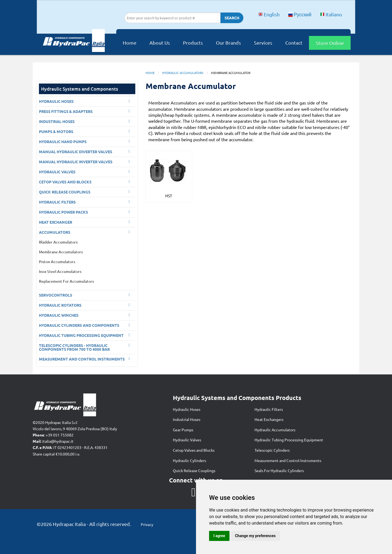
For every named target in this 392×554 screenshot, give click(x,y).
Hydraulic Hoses (187, 409)
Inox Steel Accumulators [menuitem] (60, 271)
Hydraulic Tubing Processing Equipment (289, 440)
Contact (294, 43)
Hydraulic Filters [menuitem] (57, 202)
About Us (160, 43)
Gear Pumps (183, 430)
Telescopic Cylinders (272, 450)
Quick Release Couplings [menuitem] (65, 192)
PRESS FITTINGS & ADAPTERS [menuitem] (66, 111)
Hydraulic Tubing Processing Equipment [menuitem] (81, 335)
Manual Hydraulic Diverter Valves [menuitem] (76, 152)
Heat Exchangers (269, 419)
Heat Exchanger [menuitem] (56, 222)
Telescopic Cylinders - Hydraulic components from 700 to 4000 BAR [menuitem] (74, 347)
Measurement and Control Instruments (288, 460)
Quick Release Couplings (194, 470)
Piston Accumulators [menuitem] (57, 262)
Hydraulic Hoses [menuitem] (56, 101)
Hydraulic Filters (269, 409)
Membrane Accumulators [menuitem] (61, 252)
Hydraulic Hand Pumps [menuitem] (63, 141)
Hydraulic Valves (187, 440)
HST (169, 196)
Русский (300, 14)
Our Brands (228, 43)
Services (263, 43)
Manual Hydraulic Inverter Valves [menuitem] (76, 162)
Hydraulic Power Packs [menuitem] (63, 212)
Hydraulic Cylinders (189, 460)
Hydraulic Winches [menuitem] (59, 315)
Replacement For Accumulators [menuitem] (66, 281)
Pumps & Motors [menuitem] (56, 131)
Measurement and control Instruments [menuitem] (82, 359)
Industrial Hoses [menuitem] (57, 121)
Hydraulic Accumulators (183, 73)
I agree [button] (219, 536)
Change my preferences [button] (255, 536)
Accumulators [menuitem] (55, 232)
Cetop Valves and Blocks (194, 450)
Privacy (147, 524)
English (269, 14)
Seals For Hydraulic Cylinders (279, 470)
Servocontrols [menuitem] (56, 295)
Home (130, 43)
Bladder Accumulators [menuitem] (58, 242)
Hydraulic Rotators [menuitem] (60, 305)
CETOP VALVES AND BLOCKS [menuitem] (65, 182)
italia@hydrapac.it (58, 441)
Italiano (331, 14)
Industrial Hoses (187, 419)
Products (193, 43)
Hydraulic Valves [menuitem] (57, 172)
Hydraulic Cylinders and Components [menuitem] (79, 325)
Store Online (330, 43)
